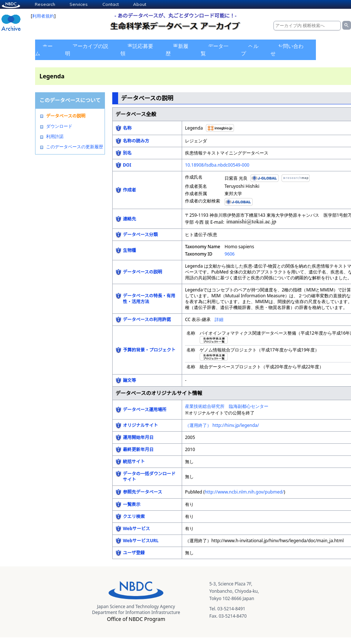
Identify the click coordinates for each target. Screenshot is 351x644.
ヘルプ (250, 50)
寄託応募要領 (137, 50)
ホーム (44, 50)
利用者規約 (43, 16)
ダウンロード (59, 126)
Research (45, 4)
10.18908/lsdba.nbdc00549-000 (217, 165)
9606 (229, 254)
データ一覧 (215, 50)
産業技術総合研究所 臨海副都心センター (227, 406)
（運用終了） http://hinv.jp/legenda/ (222, 425)
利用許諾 (55, 137)
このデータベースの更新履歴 (75, 147)
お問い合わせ (287, 50)
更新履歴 (177, 50)
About (140, 4)
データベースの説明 (66, 116)
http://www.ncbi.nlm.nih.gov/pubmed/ (244, 492)
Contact (111, 4)
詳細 (219, 319)
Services (79, 4)
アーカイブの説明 (87, 50)
